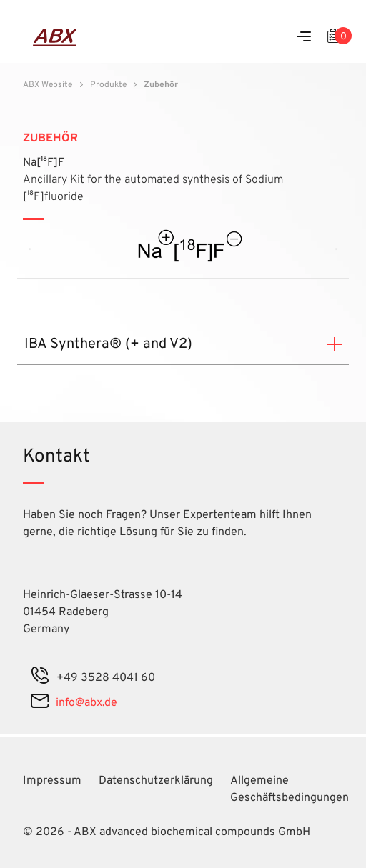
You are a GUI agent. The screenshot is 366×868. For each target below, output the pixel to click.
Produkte (108, 85)
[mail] (40, 703)
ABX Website (48, 85)
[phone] (40, 678)
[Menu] (304, 38)
